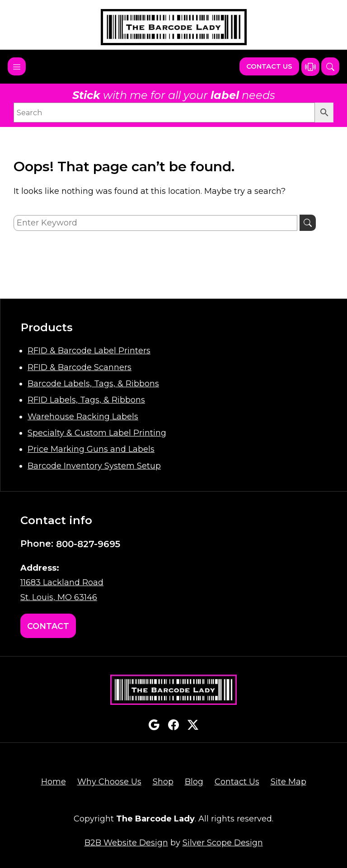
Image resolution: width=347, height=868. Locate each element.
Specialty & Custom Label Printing (97, 433)
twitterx (193, 725)
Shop (163, 782)
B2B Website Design (126, 843)
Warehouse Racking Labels (83, 417)
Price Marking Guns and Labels (91, 449)
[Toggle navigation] (17, 66)
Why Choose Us (109, 782)
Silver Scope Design (223, 843)
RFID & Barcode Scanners (80, 367)
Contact (48, 626)
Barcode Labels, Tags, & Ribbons (93, 384)
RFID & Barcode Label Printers (89, 351)
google (154, 725)
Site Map (288, 782)
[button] (330, 66)
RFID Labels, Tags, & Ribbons (86, 400)
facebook (173, 725)
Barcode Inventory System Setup (94, 466)
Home (54, 782)
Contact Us (269, 66)
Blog (194, 782)
